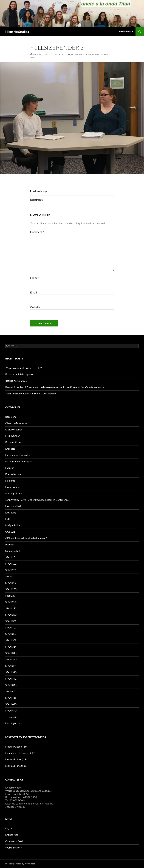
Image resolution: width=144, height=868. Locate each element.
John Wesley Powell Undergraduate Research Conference (37, 500)
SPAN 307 (11, 634)
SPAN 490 (11, 711)
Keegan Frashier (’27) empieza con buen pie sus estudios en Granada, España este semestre (55, 387)
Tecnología (11, 717)
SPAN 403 (11, 691)
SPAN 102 (11, 564)
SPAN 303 (11, 627)
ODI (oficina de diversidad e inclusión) (26, 538)
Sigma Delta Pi (13, 551)
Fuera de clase (13, 474)
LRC (8, 519)
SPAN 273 (11, 608)
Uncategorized (13, 723)
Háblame (10, 481)
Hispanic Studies (17, 32)
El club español (14, 429)
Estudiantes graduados (18, 455)
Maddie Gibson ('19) (16, 747)
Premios (10, 544)
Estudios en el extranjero (19, 461)
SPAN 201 (11, 570)
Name (35, 277)
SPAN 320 (11, 659)
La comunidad (13, 506)
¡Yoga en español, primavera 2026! (24, 368)
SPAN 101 (11, 557)
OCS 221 (10, 532)
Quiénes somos (125, 31)
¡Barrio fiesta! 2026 (16, 381)
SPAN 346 (11, 685)
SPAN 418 (11, 698)
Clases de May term (16, 423)
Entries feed (12, 835)
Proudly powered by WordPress (20, 864)
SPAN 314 (11, 647)
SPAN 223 (11, 583)
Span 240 (10, 596)
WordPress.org (14, 848)
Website (35, 307)
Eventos (10, 468)
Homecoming (13, 487)
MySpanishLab (13, 525)
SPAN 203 (11, 576)
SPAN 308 (11, 640)
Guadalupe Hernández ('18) (20, 753)
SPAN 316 (11, 653)
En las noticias (13, 442)
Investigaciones (14, 493)
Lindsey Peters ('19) (16, 759)
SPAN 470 (11, 704)
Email (34, 292)
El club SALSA (13, 436)
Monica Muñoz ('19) (16, 766)
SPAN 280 (11, 615)
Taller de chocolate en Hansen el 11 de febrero (31, 393)
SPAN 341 (11, 679)
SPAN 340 (11, 672)
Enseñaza (10, 449)
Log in (9, 828)
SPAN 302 (11, 621)
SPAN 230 (11, 589)
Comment (37, 232)
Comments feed (14, 841)
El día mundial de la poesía (20, 374)
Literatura (11, 513)
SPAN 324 (11, 666)
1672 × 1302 (59, 54)
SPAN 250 (11, 602)
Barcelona (11, 417)
